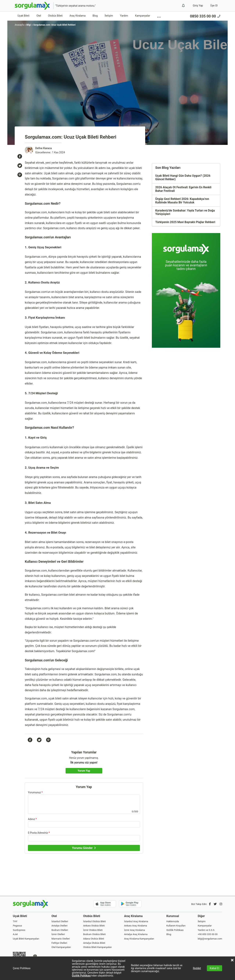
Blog (95, 16)
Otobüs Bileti (55, 16)
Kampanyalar (142, 16)
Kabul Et (215, 968)
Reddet (197, 968)
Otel (39, 16)
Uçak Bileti (23, 16)
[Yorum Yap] (84, 771)
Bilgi (29, 25)
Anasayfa (19, 25)
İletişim (109, 16)
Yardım (124, 16)
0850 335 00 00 (205, 16)
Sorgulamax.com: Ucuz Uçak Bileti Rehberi (54, 25)
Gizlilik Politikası (81, 976)
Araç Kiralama (78, 16)
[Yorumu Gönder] (84, 848)
